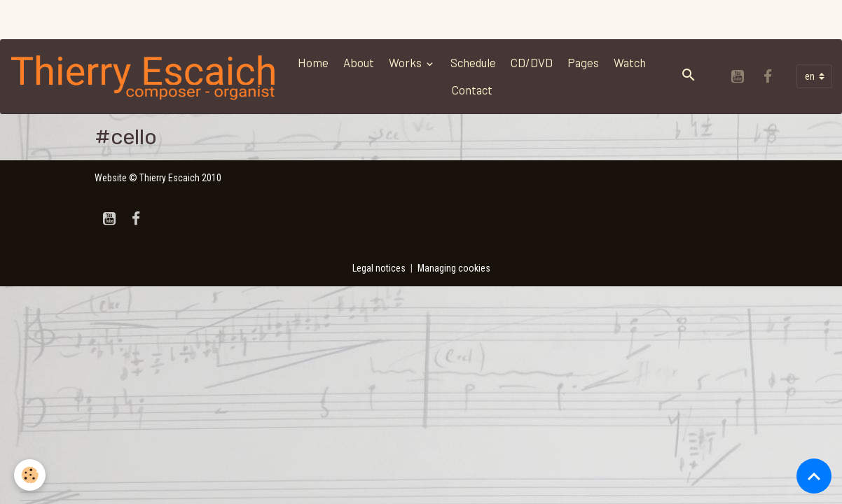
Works (406, 62)
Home (313, 62)
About (359, 62)
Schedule (473, 62)
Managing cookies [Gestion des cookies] (454, 268)
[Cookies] (30, 475)
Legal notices (379, 268)
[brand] (144, 77)
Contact (472, 90)
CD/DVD (532, 62)
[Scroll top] (814, 476)
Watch (630, 62)
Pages (583, 62)
